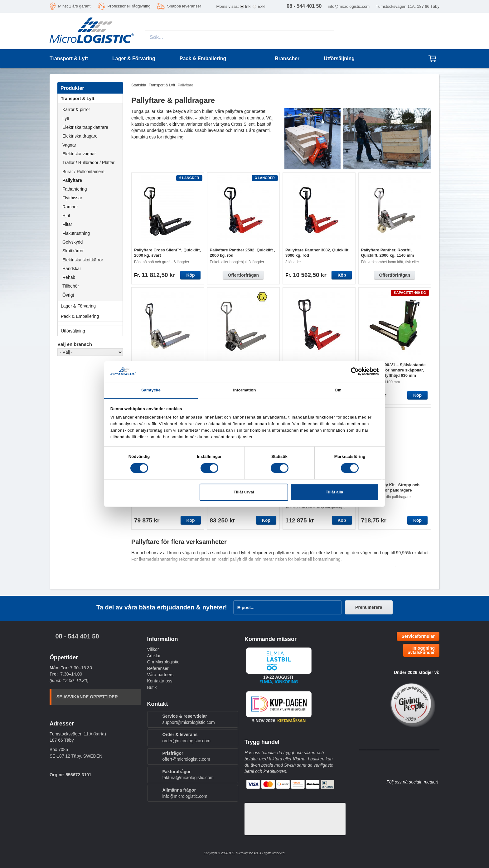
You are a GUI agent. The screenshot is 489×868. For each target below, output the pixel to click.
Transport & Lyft (92, 99)
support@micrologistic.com (189, 722)
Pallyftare (72, 180)
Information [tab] (244, 390)
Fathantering (75, 189)
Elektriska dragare (80, 136)
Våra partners (160, 675)
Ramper (70, 207)
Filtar (67, 224)
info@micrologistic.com (349, 6)
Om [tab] (338, 390)
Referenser (158, 668)
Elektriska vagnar (79, 154)
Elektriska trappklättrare (85, 127)
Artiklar (154, 656)
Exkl (261, 6)
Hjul (66, 216)
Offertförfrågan (243, 275)
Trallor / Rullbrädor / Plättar (89, 162)
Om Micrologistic (163, 662)
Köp (190, 275)
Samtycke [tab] (151, 390)
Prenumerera (369, 607)
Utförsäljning (339, 58)
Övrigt (68, 295)
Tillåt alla (334, 492)
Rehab (69, 277)
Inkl (248, 6)
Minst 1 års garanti (75, 6)
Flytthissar (72, 198)
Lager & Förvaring (92, 306)
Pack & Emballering (92, 316)
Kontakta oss (160, 681)
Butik (152, 687)
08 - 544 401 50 (77, 636)
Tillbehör (71, 286)
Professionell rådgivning (129, 6)
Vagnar (69, 145)
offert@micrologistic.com (186, 759)
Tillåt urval (244, 492)
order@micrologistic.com (186, 741)
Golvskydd (73, 242)
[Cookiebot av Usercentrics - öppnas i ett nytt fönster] (351, 371)
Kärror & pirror (76, 109)
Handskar (72, 269)
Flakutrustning (76, 233)
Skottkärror (73, 251)
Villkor (153, 649)
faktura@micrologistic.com (188, 778)
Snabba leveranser (184, 6)
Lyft (66, 119)
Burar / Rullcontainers (83, 172)
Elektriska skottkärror (83, 260)
